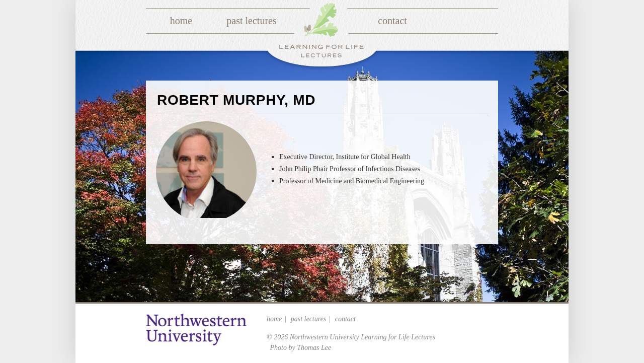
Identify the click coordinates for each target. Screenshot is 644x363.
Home (181, 21)
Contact (392, 21)
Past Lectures (251, 21)
